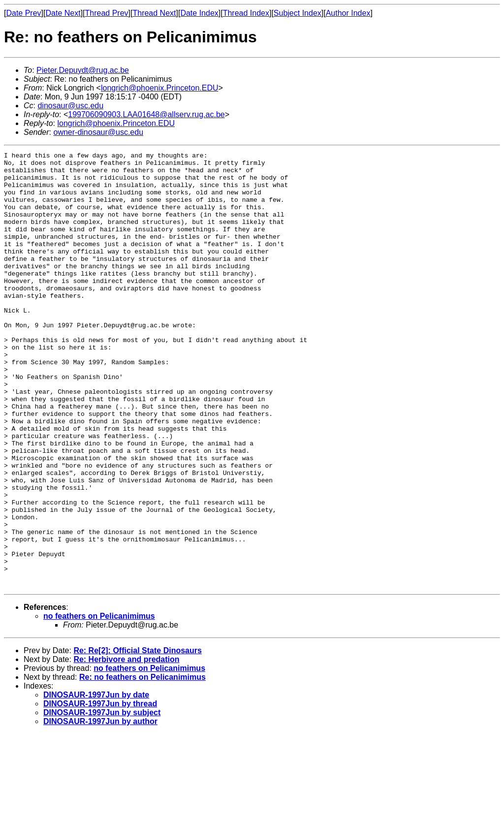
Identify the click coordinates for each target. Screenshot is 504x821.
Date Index (199, 13)
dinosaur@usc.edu (70, 106)
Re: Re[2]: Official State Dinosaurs (138, 738)
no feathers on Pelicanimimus (99, 703)
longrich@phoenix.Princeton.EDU (160, 88)
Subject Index (298, 13)
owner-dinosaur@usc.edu (98, 132)
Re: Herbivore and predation (126, 746)
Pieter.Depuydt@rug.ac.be (83, 70)
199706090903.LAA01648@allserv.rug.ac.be (146, 114)
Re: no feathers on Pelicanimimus (142, 764)
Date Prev (23, 13)
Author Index (348, 13)
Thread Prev (107, 13)
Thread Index (246, 13)
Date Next (63, 13)
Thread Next (154, 13)
